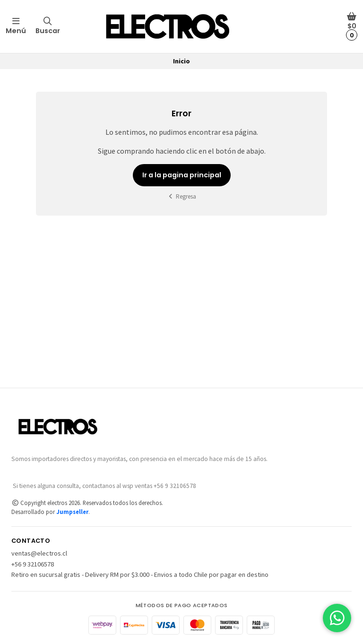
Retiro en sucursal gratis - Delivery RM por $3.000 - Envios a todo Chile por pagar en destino (140, 574)
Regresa (182, 196)
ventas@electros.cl (39, 553)
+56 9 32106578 (33, 564)
